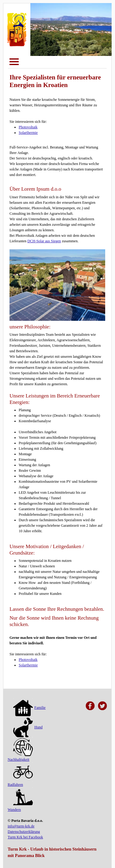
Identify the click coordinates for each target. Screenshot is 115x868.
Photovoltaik (28, 127)
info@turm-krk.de (21, 826)
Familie (29, 708)
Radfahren (20, 775)
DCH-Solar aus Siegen (44, 241)
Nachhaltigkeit (20, 750)
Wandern (20, 800)
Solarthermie (28, 133)
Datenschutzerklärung (24, 832)
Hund (28, 727)
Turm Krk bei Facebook (25, 837)
